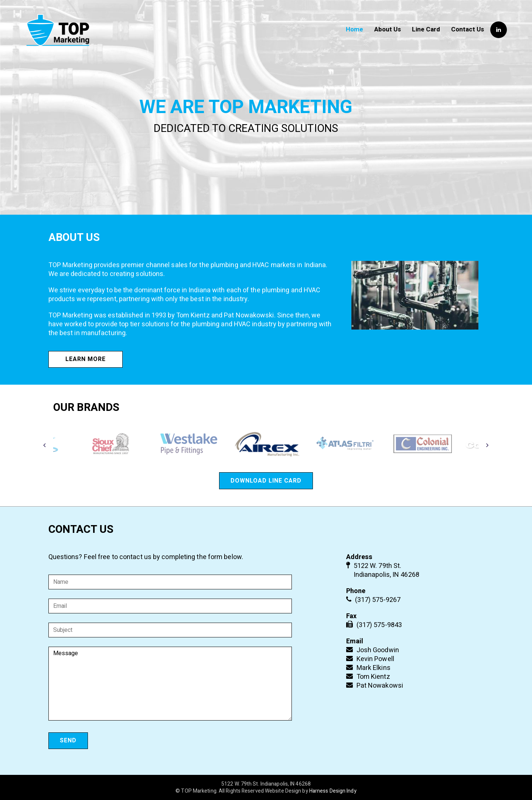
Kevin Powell (375, 659)
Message (170, 684)
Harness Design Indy (333, 791)
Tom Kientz (373, 677)
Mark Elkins (374, 668)
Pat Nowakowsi (380, 686)
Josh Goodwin (378, 650)
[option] (267, 444)
